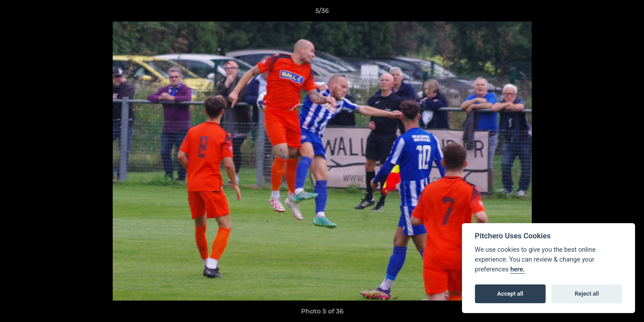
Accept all (510, 294)
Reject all (587, 294)
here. (518, 269)
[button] (628, 13)
